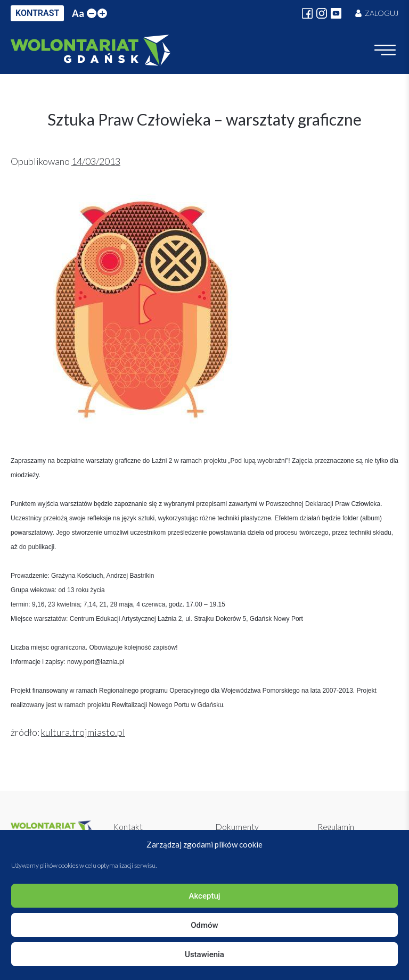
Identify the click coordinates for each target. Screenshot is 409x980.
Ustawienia (204, 954)
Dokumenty (237, 827)
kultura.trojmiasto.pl (83, 732)
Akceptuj (204, 896)
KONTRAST (37, 13)
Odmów (204, 925)
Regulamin (336, 827)
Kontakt (128, 827)
